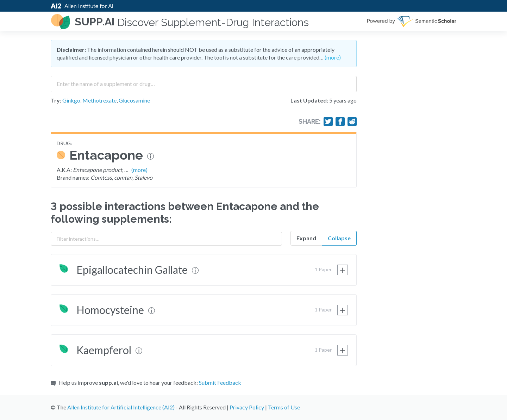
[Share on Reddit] (352, 122)
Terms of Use (284, 407)
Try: (56, 100)
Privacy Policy (247, 407)
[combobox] (204, 81)
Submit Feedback (220, 382)
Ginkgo (71, 100)
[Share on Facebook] (340, 122)
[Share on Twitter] (328, 122)
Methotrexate (99, 100)
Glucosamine (134, 100)
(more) (333, 57)
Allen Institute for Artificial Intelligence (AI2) (121, 407)
